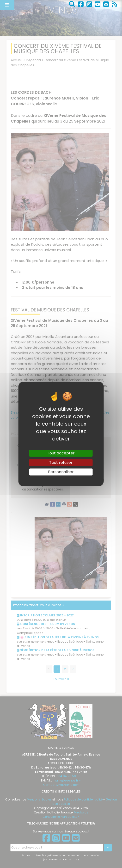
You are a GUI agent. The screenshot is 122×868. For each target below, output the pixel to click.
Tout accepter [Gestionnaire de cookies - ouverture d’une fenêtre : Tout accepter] (61, 453)
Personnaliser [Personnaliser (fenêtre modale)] (61, 472)
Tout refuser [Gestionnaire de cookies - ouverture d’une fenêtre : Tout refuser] (61, 462)
